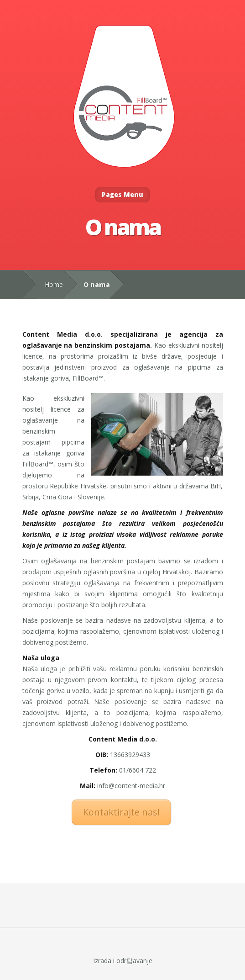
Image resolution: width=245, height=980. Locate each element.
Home (54, 284)
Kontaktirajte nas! (121, 812)
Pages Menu (122, 194)
